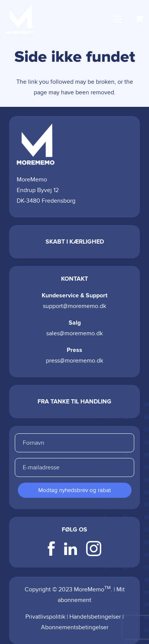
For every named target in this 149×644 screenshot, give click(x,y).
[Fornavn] (74, 443)
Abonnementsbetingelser (75, 627)
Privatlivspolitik (45, 617)
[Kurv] (140, 19)
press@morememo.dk (74, 361)
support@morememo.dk (74, 306)
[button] (118, 19)
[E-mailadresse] (74, 467)
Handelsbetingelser (95, 617)
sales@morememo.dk (74, 333)
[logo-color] (20, 19)
